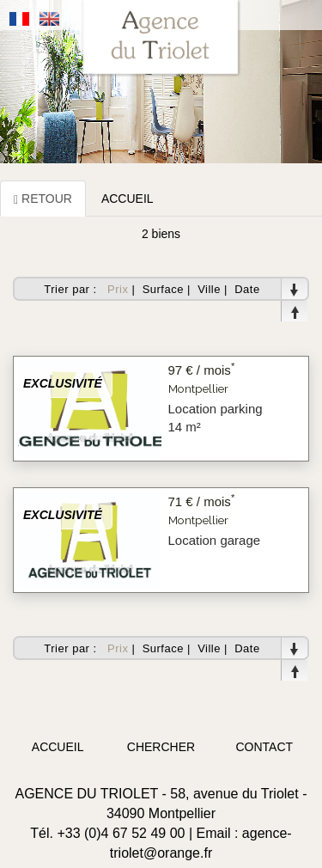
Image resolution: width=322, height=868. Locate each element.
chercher (161, 747)
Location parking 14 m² (216, 418)
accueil (58, 747)
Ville (209, 289)
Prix (118, 289)
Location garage (215, 540)
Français (20, 19)
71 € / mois (202, 501)
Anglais (50, 19)
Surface (163, 289)
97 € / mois (202, 370)
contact (265, 747)
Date (247, 289)
